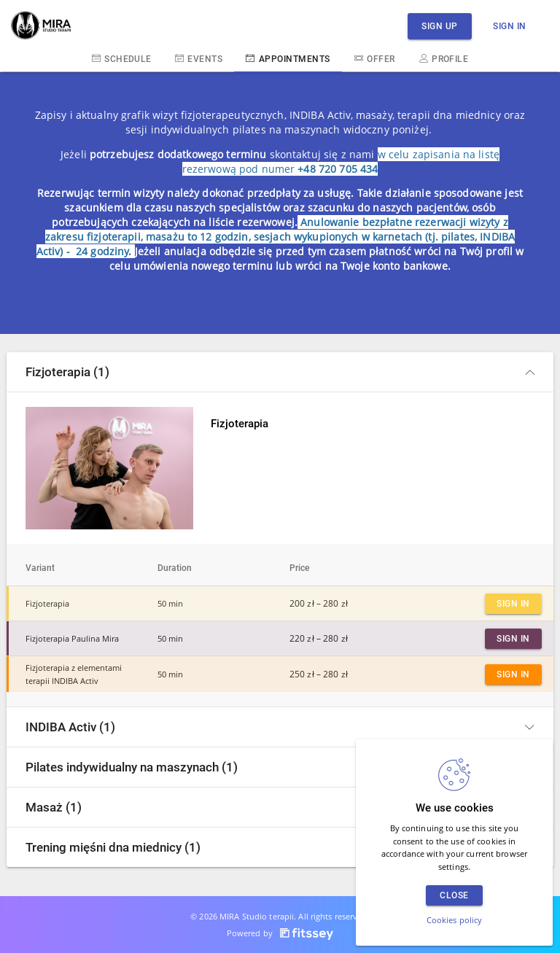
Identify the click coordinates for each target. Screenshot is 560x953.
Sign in (510, 26)
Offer (375, 58)
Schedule (122, 58)
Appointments (288, 58)
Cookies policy (455, 920)
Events (199, 58)
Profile (444, 58)
